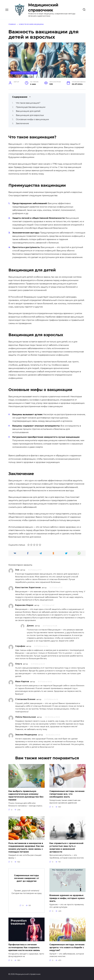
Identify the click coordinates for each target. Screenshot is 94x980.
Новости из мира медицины (24, 73)
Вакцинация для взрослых (30, 115)
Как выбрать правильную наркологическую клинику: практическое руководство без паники (26, 795)
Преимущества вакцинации (31, 107)
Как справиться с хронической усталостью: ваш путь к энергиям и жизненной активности (66, 847)
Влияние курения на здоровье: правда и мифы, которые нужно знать (67, 897)
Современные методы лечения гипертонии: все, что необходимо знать (67, 794)
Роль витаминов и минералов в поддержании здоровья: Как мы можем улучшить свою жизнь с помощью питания (26, 847)
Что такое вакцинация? (28, 103)
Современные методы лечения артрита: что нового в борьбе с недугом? (67, 946)
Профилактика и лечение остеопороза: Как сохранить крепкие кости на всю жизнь (24, 946)
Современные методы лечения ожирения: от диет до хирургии (27, 877)
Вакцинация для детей (28, 111)
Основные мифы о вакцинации (32, 119)
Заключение (22, 123)
